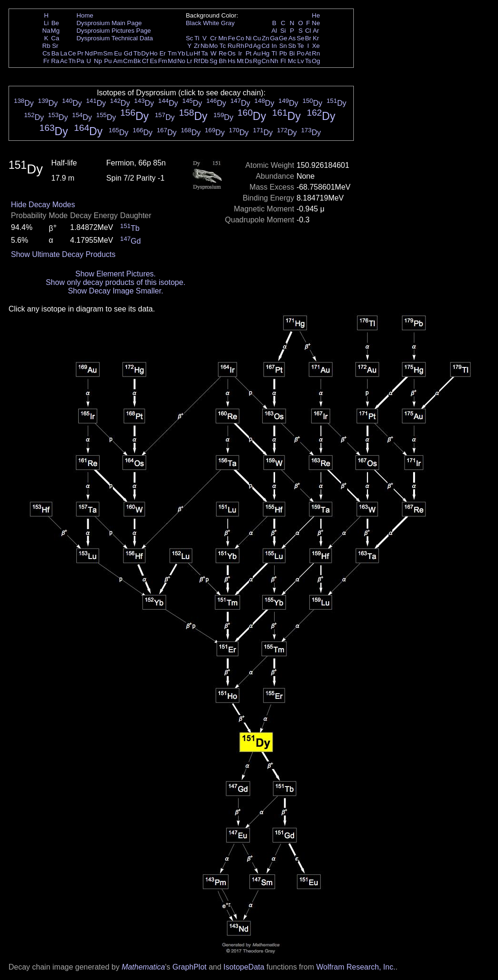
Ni (249, 38)
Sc (190, 38)
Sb (292, 46)
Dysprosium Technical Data (115, 38)
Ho (153, 53)
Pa (80, 61)
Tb (137, 53)
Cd (265, 46)
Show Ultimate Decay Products (63, 254)
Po (301, 53)
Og (316, 61)
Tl (274, 53)
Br (308, 38)
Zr (197, 46)
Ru (232, 46)
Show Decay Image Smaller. (115, 291)
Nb (205, 46)
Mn (223, 38)
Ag (257, 46)
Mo (214, 46)
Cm (128, 61)
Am (118, 61)
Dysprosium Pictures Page (114, 31)
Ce (72, 53)
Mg (55, 31)
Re (223, 53)
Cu (257, 38)
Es (154, 61)
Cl (308, 31)
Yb (181, 53)
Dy (145, 53)
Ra (55, 61)
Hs (231, 61)
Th (72, 61)
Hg (265, 53)
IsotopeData (244, 967)
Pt (249, 53)
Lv (301, 61)
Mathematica (143, 967)
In (274, 46)
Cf (145, 61)
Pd (249, 46)
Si (283, 31)
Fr (46, 61)
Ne (316, 23)
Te (301, 46)
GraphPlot (189, 967)
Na (46, 31)
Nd (89, 53)
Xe (316, 46)
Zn (266, 38)
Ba (55, 53)
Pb (283, 53)
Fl (283, 61)
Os (232, 53)
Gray (228, 23)
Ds (249, 61)
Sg (213, 61)
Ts (308, 61)
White (211, 23)
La (64, 53)
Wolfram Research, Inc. (356, 967)
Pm (98, 53)
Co (240, 38)
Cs (46, 53)
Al (274, 31)
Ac (64, 61)
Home (85, 15)
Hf (197, 53)
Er (162, 53)
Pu (108, 61)
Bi (292, 53)
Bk (137, 61)
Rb (46, 46)
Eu (118, 53)
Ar (316, 31)
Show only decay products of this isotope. (115, 282)
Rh (240, 46)
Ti (197, 38)
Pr (80, 53)
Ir (240, 53)
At (308, 53)
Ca (55, 38)
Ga (274, 38)
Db (205, 61)
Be (55, 23)
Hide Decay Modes (43, 205)
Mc (292, 61)
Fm (162, 61)
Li (46, 23)
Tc (223, 46)
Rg (257, 61)
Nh (274, 61)
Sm (108, 53)
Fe (231, 38)
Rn (316, 53)
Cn (265, 61)
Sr (55, 46)
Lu (189, 53)
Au (257, 53)
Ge (283, 38)
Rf (197, 61)
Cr (213, 38)
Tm (172, 53)
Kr (316, 38)
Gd (128, 53)
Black (194, 23)
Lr (190, 61)
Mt (240, 61)
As (292, 38)
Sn (283, 46)
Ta (204, 53)
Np (98, 61)
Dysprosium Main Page (109, 23)
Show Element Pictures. (116, 274)
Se (301, 38)
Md (172, 61)
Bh (222, 61)
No (181, 61)
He (316, 15)
